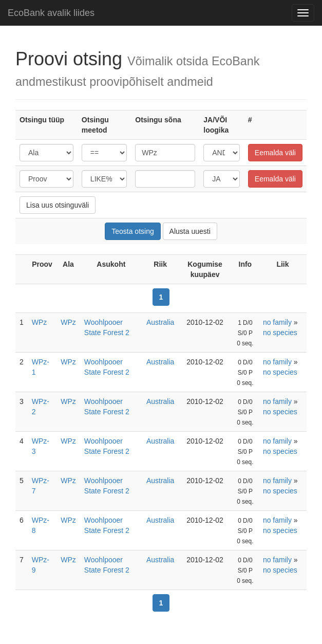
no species (280, 333)
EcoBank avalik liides (51, 13)
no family (277, 322)
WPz (40, 322)
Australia (160, 322)
